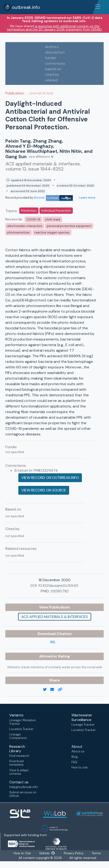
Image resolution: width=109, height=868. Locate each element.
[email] (54, 690)
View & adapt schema (19, 772)
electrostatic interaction (25, 226)
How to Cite (22, 853)
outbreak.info (22, 7)
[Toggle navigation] (98, 7)
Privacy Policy (74, 853)
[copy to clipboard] (62, 690)
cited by (52, 75)
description (55, 52)
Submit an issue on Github (23, 794)
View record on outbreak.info (50, 478)
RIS (53, 642)
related (51, 80)
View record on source (44, 490)
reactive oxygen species (52, 232)
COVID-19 (33, 219)
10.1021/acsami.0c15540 (58, 586)
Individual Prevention (56, 211)
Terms (97, 853)
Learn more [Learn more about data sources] (87, 198)
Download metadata (16, 763)
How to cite (80, 767)
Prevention (29, 211)
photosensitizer (19, 232)
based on (53, 69)
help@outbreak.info (23, 787)
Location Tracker (21, 729)
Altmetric (49, 656)
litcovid (53, 198)
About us (78, 751)
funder (51, 58)
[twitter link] (47, 690)
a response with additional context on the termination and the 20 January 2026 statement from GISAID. (55, 28)
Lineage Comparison (18, 736)
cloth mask (53, 219)
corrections (55, 63)
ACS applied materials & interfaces (55, 617)
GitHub (47, 853)
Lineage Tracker (83, 725)
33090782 (60, 591)
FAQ (74, 762)
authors (52, 47)
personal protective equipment (69, 226)
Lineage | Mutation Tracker (23, 722)
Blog (75, 757)
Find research (19, 756)
